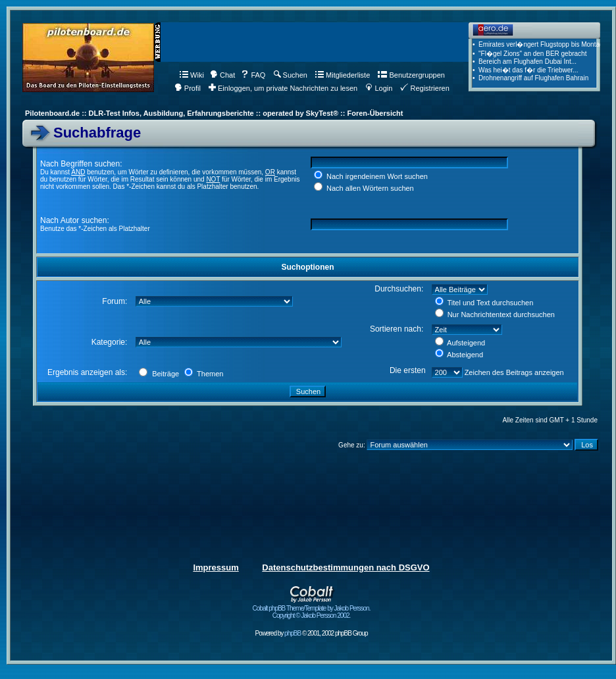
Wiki (192, 75)
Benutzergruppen (411, 75)
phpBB (293, 633)
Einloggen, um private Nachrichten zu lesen (283, 88)
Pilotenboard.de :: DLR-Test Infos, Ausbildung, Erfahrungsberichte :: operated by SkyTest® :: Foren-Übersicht (214, 113)
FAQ (253, 75)
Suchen (291, 75)
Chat (222, 75)
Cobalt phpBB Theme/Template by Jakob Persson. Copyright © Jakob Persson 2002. (312, 609)
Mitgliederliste (343, 75)
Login (379, 88)
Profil (188, 88)
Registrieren (424, 88)
